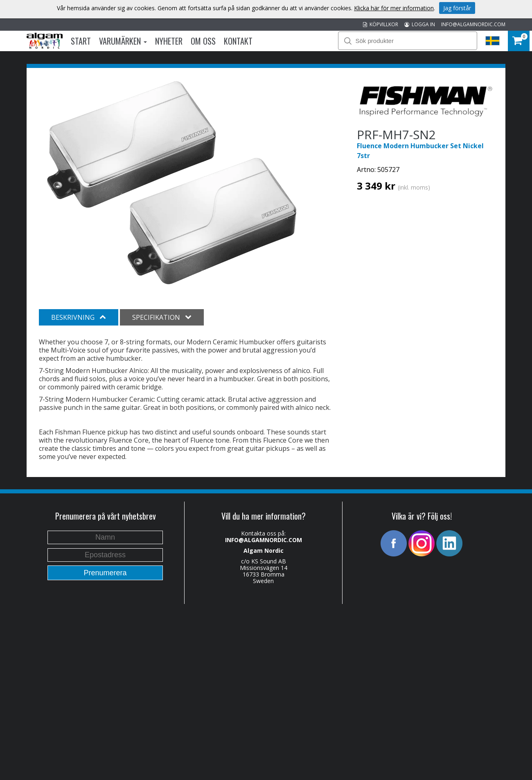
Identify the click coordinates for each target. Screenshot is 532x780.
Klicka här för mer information (394, 8)
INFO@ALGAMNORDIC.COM (473, 24)
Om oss (203, 41)
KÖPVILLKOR (381, 24)
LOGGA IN (420, 24)
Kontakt (238, 41)
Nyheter (169, 41)
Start (81, 41)
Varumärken (123, 41)
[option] (172, 183)
